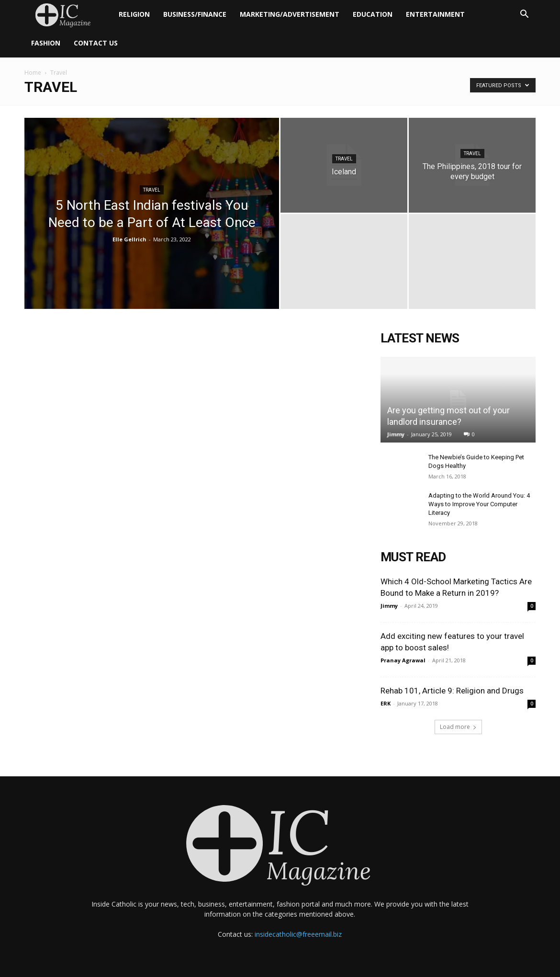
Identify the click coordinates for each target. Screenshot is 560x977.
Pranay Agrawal (403, 660)
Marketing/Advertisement (290, 14)
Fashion (46, 43)
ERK (386, 703)
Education (373, 14)
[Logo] (68, 15)
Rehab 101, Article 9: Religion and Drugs (452, 691)
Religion (134, 14)
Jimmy (396, 434)
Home (33, 73)
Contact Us (96, 43)
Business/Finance (195, 14)
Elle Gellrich (129, 239)
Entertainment (435, 14)
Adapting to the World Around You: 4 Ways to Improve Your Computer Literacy (479, 504)
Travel (152, 190)
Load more (458, 727)
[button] (524, 15)
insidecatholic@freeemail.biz (298, 934)
